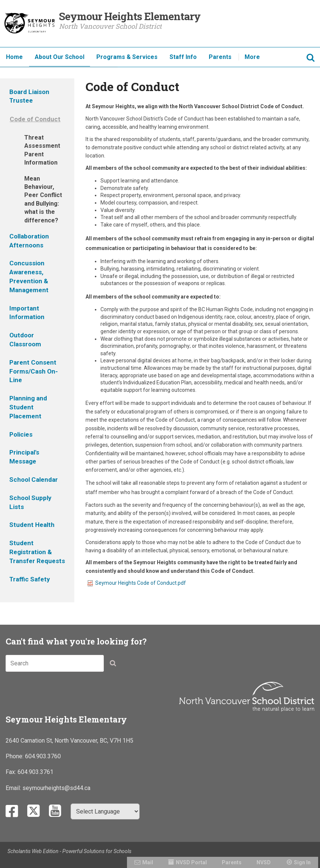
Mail (148, 862)
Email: (14, 788)
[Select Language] (105, 811)
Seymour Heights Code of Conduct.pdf (137, 583)
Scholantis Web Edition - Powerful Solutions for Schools (69, 851)
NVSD (264, 862)
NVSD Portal (191, 862)
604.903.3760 (43, 756)
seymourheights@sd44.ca (56, 788)
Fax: (12, 772)
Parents (232, 862)
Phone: (15, 756)
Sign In (302, 862)
